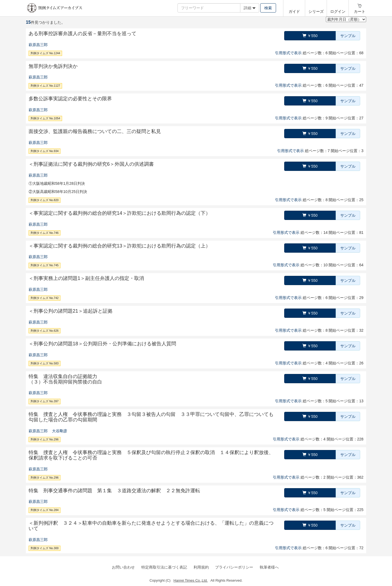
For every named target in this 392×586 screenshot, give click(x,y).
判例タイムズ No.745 (45, 265)
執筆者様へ (269, 567)
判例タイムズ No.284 (45, 510)
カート (360, 11)
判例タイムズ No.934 (45, 151)
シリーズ (316, 11)
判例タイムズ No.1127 (45, 86)
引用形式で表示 (288, 53)
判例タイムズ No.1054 (45, 118)
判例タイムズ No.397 (45, 401)
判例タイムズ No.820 (45, 200)
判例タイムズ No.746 (45, 233)
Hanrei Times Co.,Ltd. (191, 580)
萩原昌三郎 (38, 45)
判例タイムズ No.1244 (45, 53)
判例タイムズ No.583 (45, 363)
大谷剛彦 (60, 431)
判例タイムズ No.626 (45, 331)
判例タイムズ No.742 (45, 298)
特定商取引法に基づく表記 (164, 567)
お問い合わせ (123, 567)
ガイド (294, 11)
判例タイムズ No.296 (45, 439)
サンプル (348, 36)
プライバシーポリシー (234, 567)
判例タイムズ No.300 (45, 548)
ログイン (338, 11)
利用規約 (201, 567)
